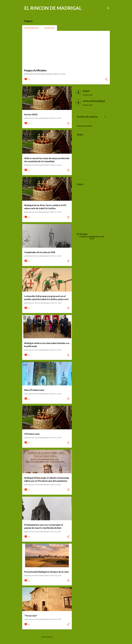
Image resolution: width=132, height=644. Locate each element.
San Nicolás (50, 28)
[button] (106, 79)
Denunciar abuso (85, 126)
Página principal (32, 28)
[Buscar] (108, 8)
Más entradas (47, 637)
